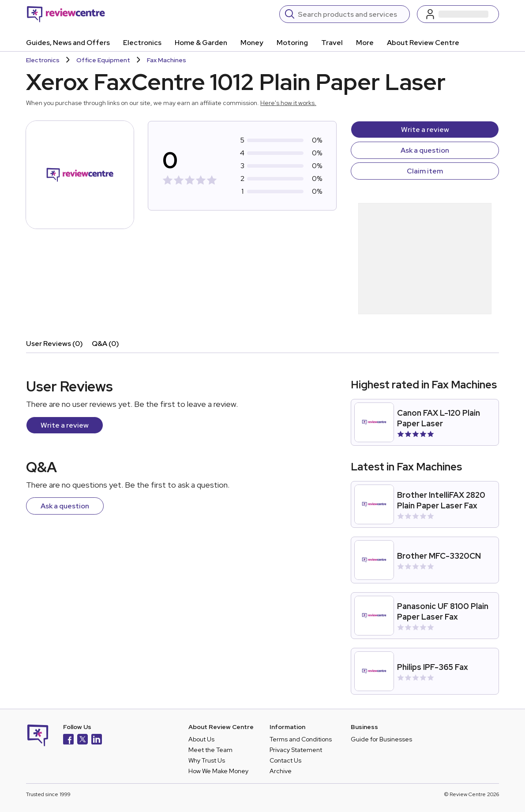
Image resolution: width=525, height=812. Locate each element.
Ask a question (425, 150)
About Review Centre (423, 43)
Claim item (425, 171)
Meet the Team (210, 750)
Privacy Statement (296, 750)
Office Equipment (103, 60)
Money (252, 43)
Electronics (142, 43)
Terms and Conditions (301, 739)
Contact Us (285, 760)
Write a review (425, 130)
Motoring (292, 43)
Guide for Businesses (381, 739)
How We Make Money (218, 771)
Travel (332, 43)
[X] (82, 740)
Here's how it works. (288, 103)
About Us (201, 739)
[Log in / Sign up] (458, 14)
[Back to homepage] (66, 14)
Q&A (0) (105, 344)
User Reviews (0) (54, 344)
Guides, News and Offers (68, 43)
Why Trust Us (207, 760)
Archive (281, 771)
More (365, 43)
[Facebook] (68, 740)
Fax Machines (167, 60)
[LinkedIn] (97, 740)
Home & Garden (201, 43)
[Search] (351, 14)
